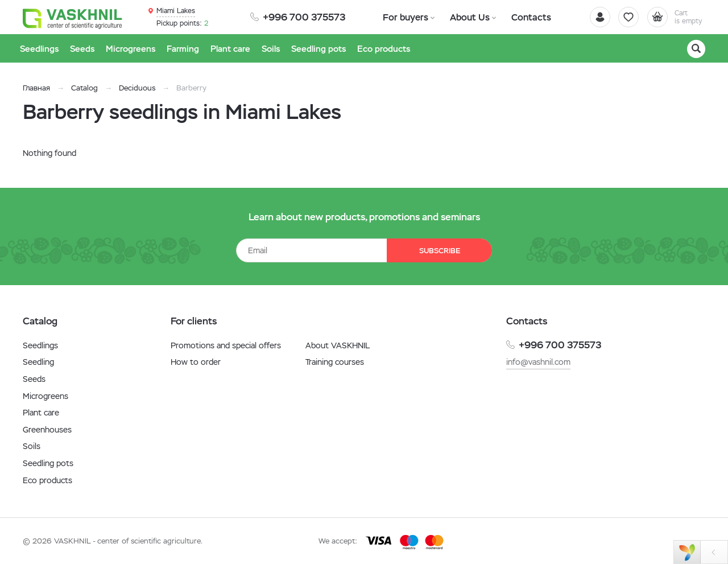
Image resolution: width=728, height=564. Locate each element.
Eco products (47, 480)
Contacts (522, 17)
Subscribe (438, 251)
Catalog (84, 88)
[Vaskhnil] (74, 18)
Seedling (38, 362)
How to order (196, 362)
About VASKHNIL (338, 345)
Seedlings (40, 345)
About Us (464, 17)
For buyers (404, 17)
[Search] (696, 49)
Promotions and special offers (226, 345)
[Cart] (673, 17)
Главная (36, 88)
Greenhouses (47, 430)
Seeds (34, 379)
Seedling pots (48, 463)
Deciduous (137, 88)
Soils (32, 446)
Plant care (41, 413)
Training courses (335, 362)
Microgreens (45, 396)
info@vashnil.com (538, 362)
